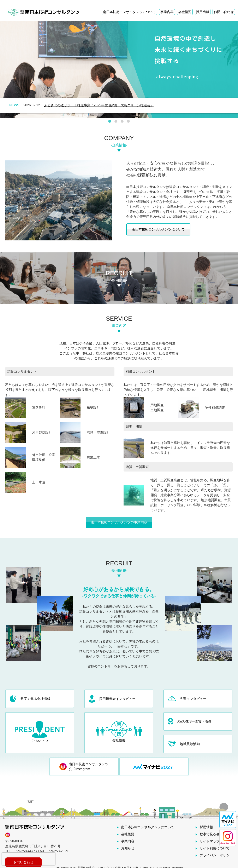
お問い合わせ (224, 7)
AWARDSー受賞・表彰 (190, 721)
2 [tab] (116, 121)
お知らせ (128, 848)
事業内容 (167, 7)
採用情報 (203, 7)
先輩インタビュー (187, 699)
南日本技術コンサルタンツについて (129, 7)
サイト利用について (215, 848)
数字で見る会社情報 (30, 699)
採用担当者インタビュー (112, 699)
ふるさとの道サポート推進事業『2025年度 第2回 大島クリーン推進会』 (99, 105)
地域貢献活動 (184, 744)
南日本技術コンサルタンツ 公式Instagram (84, 767)
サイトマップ (210, 841)
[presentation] (29, 859)
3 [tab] (122, 121)
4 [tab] (128, 121)
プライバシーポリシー (216, 855)
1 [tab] (110, 121)
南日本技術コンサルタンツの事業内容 (119, 522)
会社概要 (185, 7)
